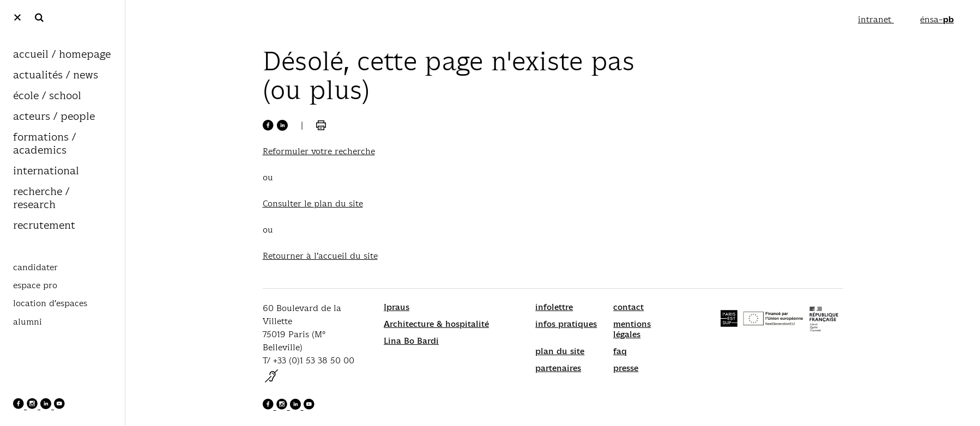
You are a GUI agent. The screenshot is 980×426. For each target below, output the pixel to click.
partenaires (558, 368)
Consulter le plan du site (313, 203)
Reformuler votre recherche (319, 151)
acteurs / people (54, 117)
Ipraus (397, 307)
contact (628, 307)
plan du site (560, 351)
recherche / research (41, 199)
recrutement (44, 226)
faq (620, 351)
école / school (47, 96)
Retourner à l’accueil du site (320, 256)
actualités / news (56, 75)
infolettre (554, 307)
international (46, 171)
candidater (35, 267)
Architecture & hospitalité (436, 324)
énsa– (937, 19)
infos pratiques (566, 324)
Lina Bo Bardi (411, 341)
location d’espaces (50, 303)
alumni (28, 322)
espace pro (35, 285)
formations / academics (44, 144)
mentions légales (632, 329)
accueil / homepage (62, 55)
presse (626, 368)
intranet (876, 19)
